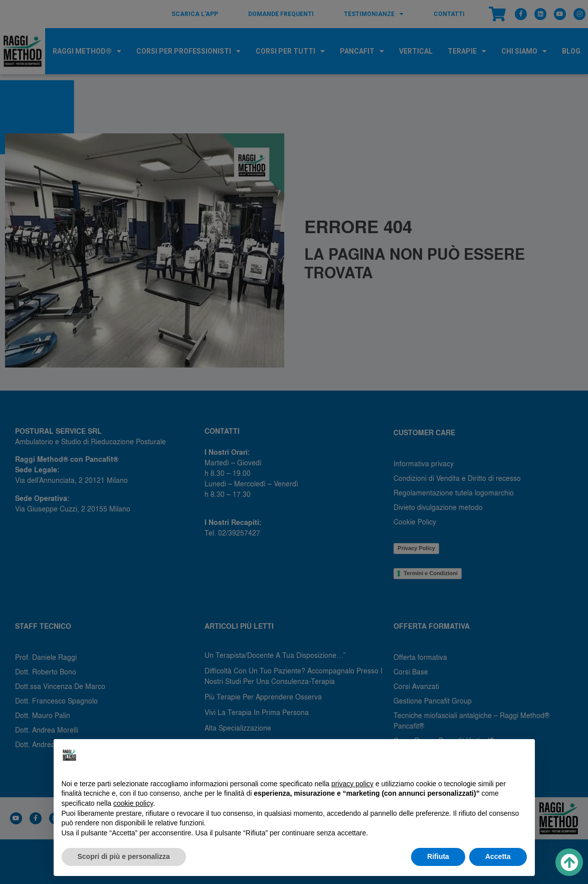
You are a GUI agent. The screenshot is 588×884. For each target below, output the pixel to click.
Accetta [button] (498, 856)
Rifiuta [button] (438, 856)
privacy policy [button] (352, 784)
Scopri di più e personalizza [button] (124, 856)
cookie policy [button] (133, 803)
